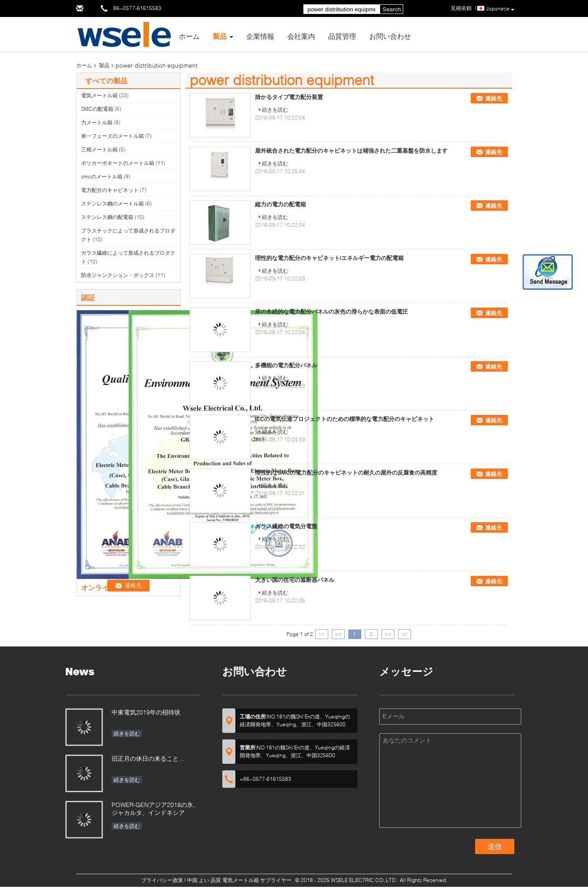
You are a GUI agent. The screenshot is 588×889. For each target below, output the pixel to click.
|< (321, 634)
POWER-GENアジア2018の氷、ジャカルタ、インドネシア (155, 809)
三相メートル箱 (99, 149)
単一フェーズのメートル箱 (112, 136)
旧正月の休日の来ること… (148, 758)
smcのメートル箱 (102, 176)
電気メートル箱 (99, 95)
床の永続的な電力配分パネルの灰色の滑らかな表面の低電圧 (331, 312)
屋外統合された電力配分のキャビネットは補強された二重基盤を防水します (351, 151)
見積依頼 (461, 8)
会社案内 (301, 36)
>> (388, 634)
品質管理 (342, 36)
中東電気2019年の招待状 (146, 712)
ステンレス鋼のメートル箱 (112, 203)
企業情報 (260, 36)
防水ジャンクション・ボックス (118, 275)
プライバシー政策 (162, 880)
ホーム (189, 36)
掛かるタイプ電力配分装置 (289, 97)
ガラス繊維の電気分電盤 (286, 526)
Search (392, 9)
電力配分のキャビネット (110, 190)
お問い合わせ (390, 36)
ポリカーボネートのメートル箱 (118, 163)
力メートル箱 (97, 122)
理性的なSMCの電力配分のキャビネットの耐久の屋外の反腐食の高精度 (346, 473)
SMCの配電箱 (97, 109)
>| (404, 634)
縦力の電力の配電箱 (280, 204)
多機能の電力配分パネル (286, 365)
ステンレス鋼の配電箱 (107, 217)
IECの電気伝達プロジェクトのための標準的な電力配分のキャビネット (345, 419)
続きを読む (275, 110)
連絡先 (494, 98)
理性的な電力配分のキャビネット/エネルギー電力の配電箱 (330, 258)
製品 (220, 36)
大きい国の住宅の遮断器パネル (295, 580)
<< (338, 634)
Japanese (500, 9)
